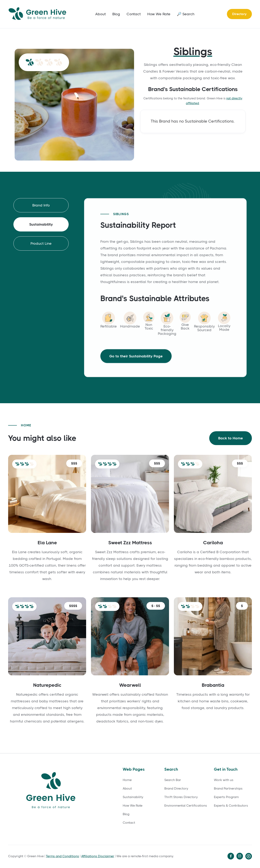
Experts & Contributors (231, 806)
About (101, 14)
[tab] (41, 205)
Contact (134, 14)
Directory (239, 14)
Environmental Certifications (186, 806)
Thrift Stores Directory (181, 797)
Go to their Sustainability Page (136, 362)
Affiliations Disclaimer (98, 856)
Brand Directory (176, 789)
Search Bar (173, 780)
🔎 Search (186, 14)
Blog (116, 14)
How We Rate (159, 14)
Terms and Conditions (62, 856)
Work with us (224, 780)
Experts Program (226, 797)
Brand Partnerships (228, 789)
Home (127, 780)
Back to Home (231, 439)
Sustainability (133, 797)
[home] (39, 14)
